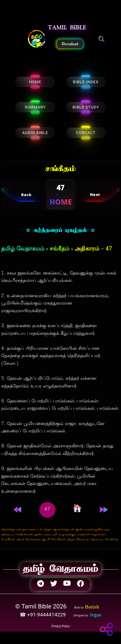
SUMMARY (35, 107)
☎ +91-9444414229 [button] (43, 615)
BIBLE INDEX (86, 82)
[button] (37, 39)
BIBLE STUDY (86, 107)
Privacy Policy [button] (60, 626)
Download (70, 44)
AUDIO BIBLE (35, 133)
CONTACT (86, 133)
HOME (35, 82)
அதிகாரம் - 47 (93, 249)
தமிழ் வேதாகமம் (23, 249)
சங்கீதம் (59, 249)
